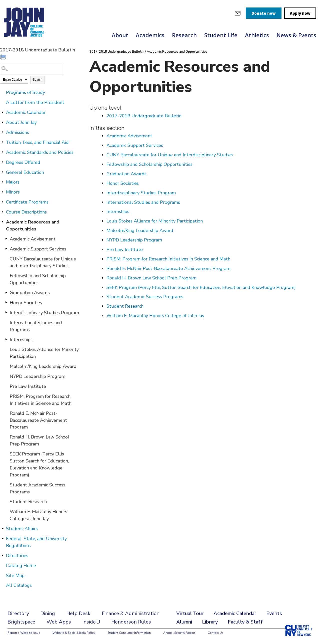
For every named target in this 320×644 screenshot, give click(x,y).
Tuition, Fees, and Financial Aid (37, 142)
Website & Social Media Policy (74, 633)
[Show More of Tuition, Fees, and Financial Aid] (2, 142)
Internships (21, 340)
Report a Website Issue (24, 633)
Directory (18, 613)
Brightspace (21, 622)
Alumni (184, 622)
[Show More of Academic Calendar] (2, 112)
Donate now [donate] (264, 13)
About (120, 35)
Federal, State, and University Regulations (36, 542)
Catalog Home (21, 566)
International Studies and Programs (36, 326)
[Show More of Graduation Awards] (6, 292)
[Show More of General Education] (2, 172)
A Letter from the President (35, 102)
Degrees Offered (23, 162)
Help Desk (78, 613)
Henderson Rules (131, 622)
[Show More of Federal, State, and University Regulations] (2, 538)
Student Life (221, 35)
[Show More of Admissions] (2, 132)
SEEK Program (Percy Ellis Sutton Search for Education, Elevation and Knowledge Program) (39, 464)
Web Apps (59, 622)
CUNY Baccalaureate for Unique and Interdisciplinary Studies (43, 262)
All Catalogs (19, 585)
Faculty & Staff (245, 622)
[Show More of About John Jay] (2, 122)
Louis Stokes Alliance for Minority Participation (44, 353)
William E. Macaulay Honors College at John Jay (38, 515)
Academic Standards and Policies (40, 152)
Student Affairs (22, 529)
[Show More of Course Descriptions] (2, 212)
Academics (150, 35)
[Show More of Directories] (2, 555)
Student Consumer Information (129, 633)
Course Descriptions (26, 212)
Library (210, 622)
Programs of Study (25, 92)
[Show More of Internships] (6, 339)
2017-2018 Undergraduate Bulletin (117, 52)
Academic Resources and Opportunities (33, 225)
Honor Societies (26, 303)
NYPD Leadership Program (37, 376)
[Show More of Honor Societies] (6, 302)
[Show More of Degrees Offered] (2, 162)
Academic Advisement (33, 239)
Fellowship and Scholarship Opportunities (38, 279)
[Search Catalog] (32, 69)
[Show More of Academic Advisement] (6, 239)
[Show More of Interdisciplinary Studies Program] (6, 312)
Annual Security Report (179, 633)
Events (274, 613)
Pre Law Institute (28, 386)
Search (37, 80)
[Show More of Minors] (2, 192)
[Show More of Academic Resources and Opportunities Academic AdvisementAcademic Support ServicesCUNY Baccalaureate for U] (2, 222)
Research (184, 35)
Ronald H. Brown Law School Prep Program (39, 440)
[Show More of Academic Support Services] (6, 249)
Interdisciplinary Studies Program (44, 313)
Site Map (15, 576)
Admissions (17, 132)
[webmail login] (238, 13)
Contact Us (216, 633)
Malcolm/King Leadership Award (43, 366)
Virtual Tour (190, 613)
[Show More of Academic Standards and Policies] (2, 152)
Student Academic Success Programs (37, 488)
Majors (13, 182)
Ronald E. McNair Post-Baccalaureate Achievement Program (38, 420)
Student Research (28, 502)
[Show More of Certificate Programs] (2, 202)
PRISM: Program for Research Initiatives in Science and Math (41, 400)
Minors (13, 192)
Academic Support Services (38, 249)
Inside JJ (91, 622)
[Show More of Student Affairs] (2, 528)
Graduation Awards (30, 293)
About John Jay (21, 122)
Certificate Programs (27, 202)
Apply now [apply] (300, 13)
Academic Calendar (26, 112)
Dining (48, 613)
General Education (25, 172)
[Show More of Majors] (2, 182)
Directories (17, 556)
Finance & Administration (131, 613)
